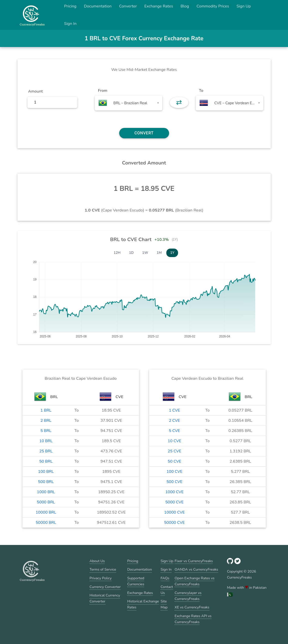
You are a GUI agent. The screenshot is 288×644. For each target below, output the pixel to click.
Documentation (98, 6)
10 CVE (175, 441)
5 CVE (174, 431)
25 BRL (46, 451)
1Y (172, 253)
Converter (128, 6)
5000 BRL (46, 502)
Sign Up (244, 6)
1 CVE (174, 410)
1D (131, 253)
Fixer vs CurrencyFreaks (194, 561)
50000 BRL (46, 523)
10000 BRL (46, 512)
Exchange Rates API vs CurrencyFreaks (193, 619)
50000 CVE (174, 523)
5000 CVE (174, 502)
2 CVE (174, 421)
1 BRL (46, 410)
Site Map (164, 604)
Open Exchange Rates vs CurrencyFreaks (194, 581)
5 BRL (46, 431)
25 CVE (175, 451)
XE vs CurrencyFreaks (192, 607)
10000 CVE (174, 512)
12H (117, 253)
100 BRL (46, 472)
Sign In (70, 24)
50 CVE (175, 461)
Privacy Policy (101, 578)
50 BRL (46, 461)
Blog (185, 6)
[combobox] (129, 103)
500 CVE (175, 482)
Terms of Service (103, 569)
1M (159, 253)
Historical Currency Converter (105, 598)
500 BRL (46, 482)
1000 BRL (46, 492)
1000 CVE (174, 492)
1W (145, 253)
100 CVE (175, 472)
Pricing (70, 6)
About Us (97, 561)
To (201, 91)
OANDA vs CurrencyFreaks (196, 569)
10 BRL (46, 441)
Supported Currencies (136, 581)
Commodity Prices (213, 6)
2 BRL (46, 421)
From (103, 91)
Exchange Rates (159, 6)
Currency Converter (105, 587)
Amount (36, 91)
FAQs (165, 578)
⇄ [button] (179, 103)
